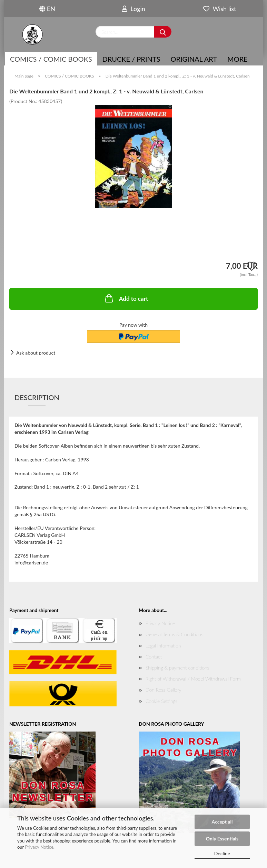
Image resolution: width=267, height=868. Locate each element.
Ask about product (36, 353)
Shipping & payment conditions (177, 668)
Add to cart (126, 298)
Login (133, 9)
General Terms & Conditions (174, 634)
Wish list (220, 9)
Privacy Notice (39, 847)
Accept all (222, 822)
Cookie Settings (161, 701)
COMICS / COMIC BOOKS (51, 59)
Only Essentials (222, 839)
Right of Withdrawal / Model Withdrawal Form (193, 679)
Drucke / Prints (131, 59)
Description (37, 397)
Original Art (194, 59)
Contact (154, 657)
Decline (222, 853)
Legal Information (163, 646)
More (238, 59)
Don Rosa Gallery (163, 690)
